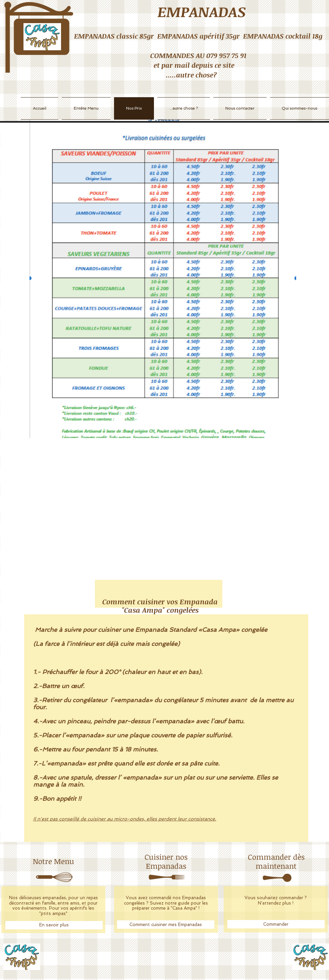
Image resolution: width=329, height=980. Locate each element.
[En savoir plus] (54, 925)
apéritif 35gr (220, 36)
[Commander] (276, 924)
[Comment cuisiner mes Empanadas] (166, 925)
